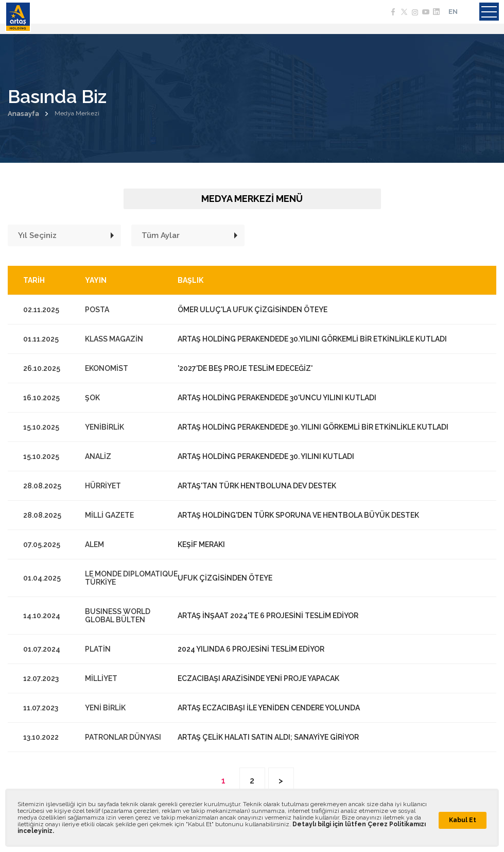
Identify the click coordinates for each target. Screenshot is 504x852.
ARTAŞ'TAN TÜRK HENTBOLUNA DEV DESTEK (257, 486)
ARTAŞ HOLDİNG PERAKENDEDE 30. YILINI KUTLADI (266, 456)
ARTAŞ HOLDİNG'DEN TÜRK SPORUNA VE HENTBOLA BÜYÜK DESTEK (298, 515)
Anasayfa (23, 114)
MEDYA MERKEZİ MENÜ (252, 199)
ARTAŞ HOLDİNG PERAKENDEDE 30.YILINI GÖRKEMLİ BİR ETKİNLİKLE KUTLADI (312, 339)
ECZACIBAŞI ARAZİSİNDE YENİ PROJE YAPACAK (258, 678)
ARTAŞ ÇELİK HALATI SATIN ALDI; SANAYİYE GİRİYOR (268, 737)
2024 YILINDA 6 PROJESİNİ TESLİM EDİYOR (251, 649)
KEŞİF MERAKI (201, 544)
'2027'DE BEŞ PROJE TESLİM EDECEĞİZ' (245, 368)
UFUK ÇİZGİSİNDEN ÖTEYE (225, 578)
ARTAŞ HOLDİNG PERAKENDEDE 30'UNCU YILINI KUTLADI (277, 398)
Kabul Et (463, 820)
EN (453, 12)
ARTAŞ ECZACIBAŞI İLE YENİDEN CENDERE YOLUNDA (269, 708)
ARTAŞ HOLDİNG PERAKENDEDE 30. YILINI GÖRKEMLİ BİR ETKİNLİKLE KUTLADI (313, 427)
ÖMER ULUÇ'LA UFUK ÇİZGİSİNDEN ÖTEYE (253, 310)
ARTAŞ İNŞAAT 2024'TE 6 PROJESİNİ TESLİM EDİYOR (268, 616)
